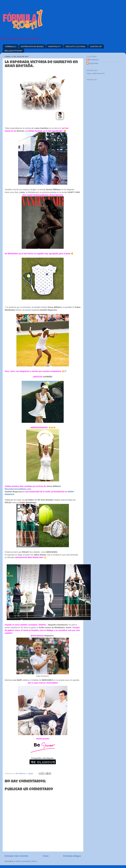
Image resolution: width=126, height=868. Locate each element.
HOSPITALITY (54, 46)
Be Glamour (94, 60)
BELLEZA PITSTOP (13, 51)
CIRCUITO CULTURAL (75, 46)
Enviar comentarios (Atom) (26, 861)
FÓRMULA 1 (11, 46)
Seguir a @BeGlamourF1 (96, 73)
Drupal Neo (94, 63)
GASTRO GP (96, 46)
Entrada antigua (72, 856)
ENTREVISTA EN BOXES (32, 46)
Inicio (46, 856)
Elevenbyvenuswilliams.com (18, 489)
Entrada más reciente (16, 856)
